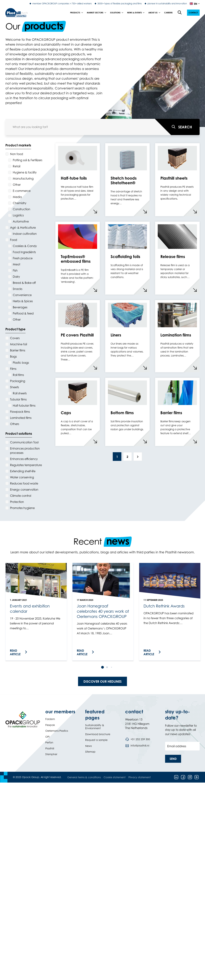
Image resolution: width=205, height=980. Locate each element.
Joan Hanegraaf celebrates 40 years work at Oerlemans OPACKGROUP (103, 611)
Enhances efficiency (24, 459)
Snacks (18, 289)
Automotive (21, 221)
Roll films (18, 375)
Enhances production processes (25, 451)
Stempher (51, 754)
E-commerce (22, 191)
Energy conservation (24, 490)
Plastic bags (21, 363)
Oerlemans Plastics (57, 731)
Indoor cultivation (25, 234)
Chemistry (20, 203)
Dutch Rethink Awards (164, 606)
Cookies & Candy (25, 246)
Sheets (14, 387)
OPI (47, 737)
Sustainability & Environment (95, 727)
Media (17, 197)
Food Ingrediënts (24, 252)
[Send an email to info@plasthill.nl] (137, 746)
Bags (13, 356)
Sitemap (90, 752)
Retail (17, 166)
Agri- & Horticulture (23, 228)
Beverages (20, 307)
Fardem (50, 719)
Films (13, 369)
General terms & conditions (84, 777)
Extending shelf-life (23, 471)
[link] (36, 612)
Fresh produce (23, 258)
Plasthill (50, 748)
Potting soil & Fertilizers (28, 160)
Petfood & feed (23, 313)
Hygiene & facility (25, 172)
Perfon (49, 742)
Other (17, 185)
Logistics (18, 215)
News (88, 746)
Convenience (22, 295)
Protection (17, 502)
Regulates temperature (26, 465)
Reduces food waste (24, 483)
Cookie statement (115, 777)
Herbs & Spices (23, 301)
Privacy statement (140, 777)
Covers (15, 338)
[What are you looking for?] (177, 127)
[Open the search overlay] (180, 13)
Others (15, 424)
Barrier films (18, 350)
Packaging (18, 381)
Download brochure (98, 734)
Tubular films (18, 399)
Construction (21, 209)
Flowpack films (20, 412)
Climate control (21, 496)
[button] (193, 13)
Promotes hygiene (22, 508)
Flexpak (50, 725)
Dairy (16, 277)
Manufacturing (23, 179)
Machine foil (19, 344)
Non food (17, 154)
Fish (15, 270)
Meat (16, 264)
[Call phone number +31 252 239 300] (138, 739)
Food (14, 240)
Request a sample (96, 740)
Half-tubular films (24, 406)
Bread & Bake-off (24, 283)
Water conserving (22, 477)
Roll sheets (20, 393)
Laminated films (21, 418)
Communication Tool (24, 442)
